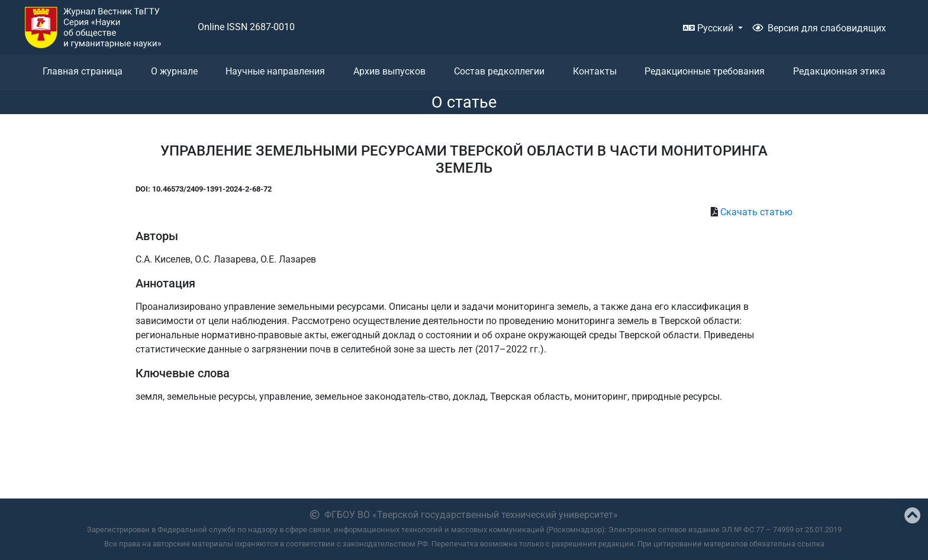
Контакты (595, 71)
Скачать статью (756, 212)
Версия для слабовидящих (819, 28)
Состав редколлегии (499, 71)
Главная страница (83, 71)
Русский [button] (709, 28)
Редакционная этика (839, 71)
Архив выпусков (389, 71)
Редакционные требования (705, 71)
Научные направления (275, 71)
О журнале (174, 71)
